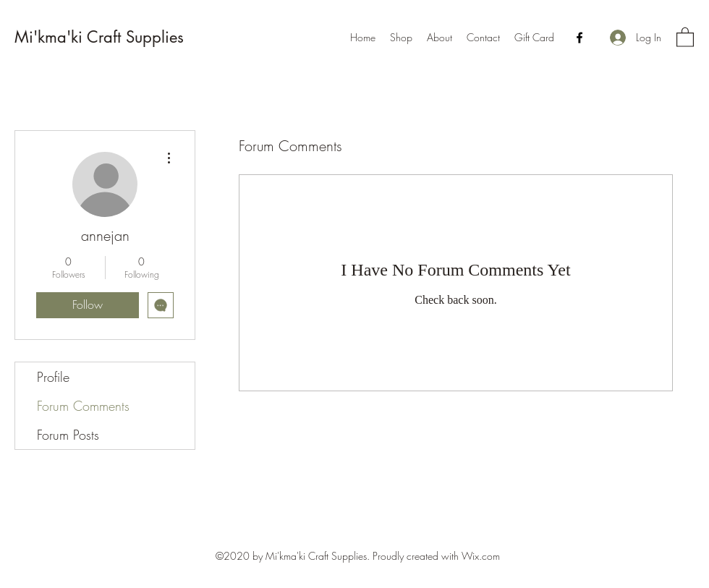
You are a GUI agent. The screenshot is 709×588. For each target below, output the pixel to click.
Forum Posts (68, 435)
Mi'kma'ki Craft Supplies (99, 37)
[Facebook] (579, 38)
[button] (685, 37)
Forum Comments (83, 406)
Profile (53, 377)
